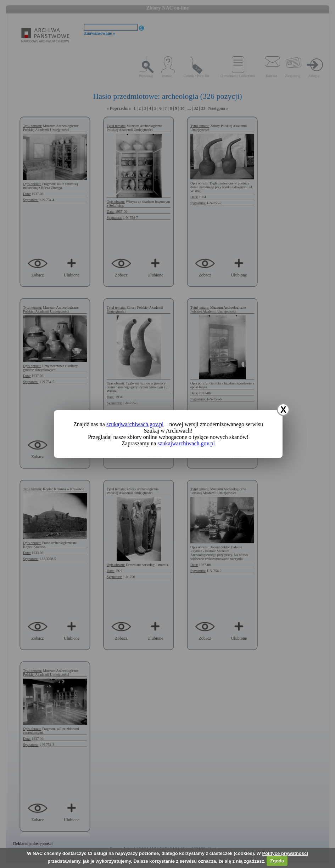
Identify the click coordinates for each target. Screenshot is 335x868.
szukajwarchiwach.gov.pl (135, 424)
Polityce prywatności (285, 853)
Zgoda (277, 861)
